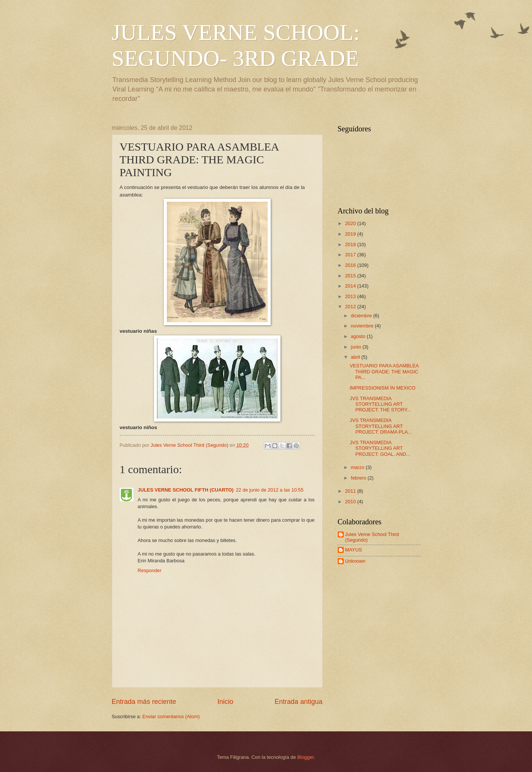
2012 (351, 307)
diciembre (362, 316)
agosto (359, 336)
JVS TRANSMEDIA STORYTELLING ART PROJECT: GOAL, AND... (380, 448)
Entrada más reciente (144, 702)
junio (357, 347)
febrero (359, 478)
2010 (351, 502)
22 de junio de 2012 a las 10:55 (270, 490)
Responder (150, 570)
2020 (351, 223)
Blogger (306, 757)
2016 (351, 265)
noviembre (363, 326)
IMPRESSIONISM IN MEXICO (383, 388)
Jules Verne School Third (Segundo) (372, 537)
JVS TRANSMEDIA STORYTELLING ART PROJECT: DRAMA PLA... (381, 426)
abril (356, 357)
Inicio (225, 702)
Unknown (355, 561)
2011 (351, 491)
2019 (351, 234)
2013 (351, 296)
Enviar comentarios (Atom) (171, 716)
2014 (351, 286)
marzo (358, 467)
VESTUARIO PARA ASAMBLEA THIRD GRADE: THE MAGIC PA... (384, 372)
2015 (351, 276)
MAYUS (354, 550)
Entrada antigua (298, 702)
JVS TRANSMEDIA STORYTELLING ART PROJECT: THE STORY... (380, 404)
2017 (351, 255)
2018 (351, 244)
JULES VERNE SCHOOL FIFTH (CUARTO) (186, 490)
